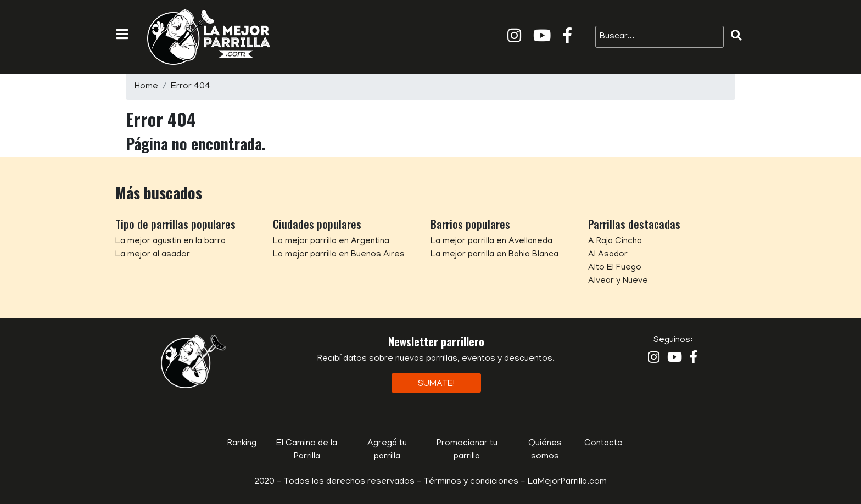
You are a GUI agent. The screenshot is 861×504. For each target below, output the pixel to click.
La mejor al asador (153, 255)
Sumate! (436, 384)
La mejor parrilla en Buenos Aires (339, 255)
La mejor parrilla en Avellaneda (491, 242)
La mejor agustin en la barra (170, 242)
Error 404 (191, 87)
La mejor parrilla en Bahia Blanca (494, 255)
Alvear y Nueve (618, 281)
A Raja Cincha (615, 242)
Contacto (603, 444)
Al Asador (608, 255)
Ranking (242, 444)
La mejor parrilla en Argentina (331, 242)
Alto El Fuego (615, 268)
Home (146, 87)
